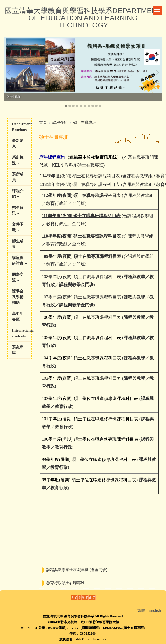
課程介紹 (60, 122)
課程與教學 (134, 277)
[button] (10, 73)
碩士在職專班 (85, 122)
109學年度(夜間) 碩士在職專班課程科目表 (82, 256)
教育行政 (63, 406)
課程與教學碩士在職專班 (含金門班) (77, 570)
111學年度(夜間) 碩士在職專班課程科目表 (81, 216)
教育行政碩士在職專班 (66, 583)
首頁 (43, 122)
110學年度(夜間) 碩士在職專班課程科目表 (81, 236)
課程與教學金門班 (76, 285)
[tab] (66, 106)
